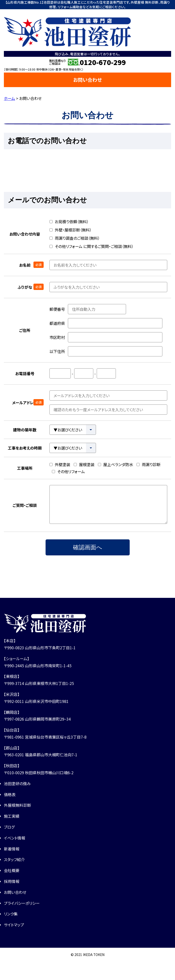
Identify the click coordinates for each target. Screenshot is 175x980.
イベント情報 (15, 838)
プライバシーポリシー (22, 903)
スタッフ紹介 (14, 859)
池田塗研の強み (17, 783)
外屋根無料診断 (17, 805)
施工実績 (12, 816)
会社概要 (12, 870)
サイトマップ (14, 925)
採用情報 (12, 881)
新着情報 (12, 849)
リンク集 (11, 914)
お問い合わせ (87, 80)
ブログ (9, 827)
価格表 (10, 794)
